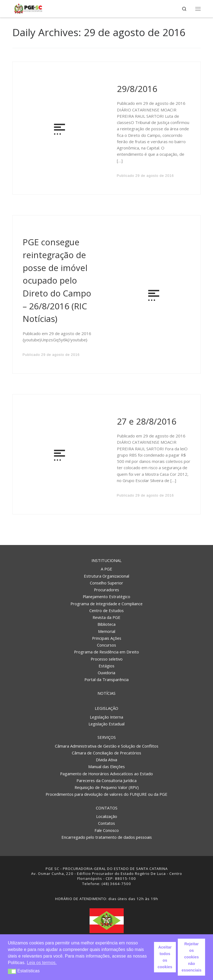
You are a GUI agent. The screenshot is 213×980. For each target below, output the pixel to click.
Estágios (106, 666)
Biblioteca (106, 624)
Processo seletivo (107, 659)
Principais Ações (107, 638)
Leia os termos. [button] (42, 963)
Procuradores (106, 590)
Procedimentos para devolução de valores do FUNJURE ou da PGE (106, 794)
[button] (12, 971)
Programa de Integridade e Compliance (106, 604)
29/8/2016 (137, 89)
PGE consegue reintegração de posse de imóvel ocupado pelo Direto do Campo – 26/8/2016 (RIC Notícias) (57, 280)
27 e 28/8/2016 (147, 421)
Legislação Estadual (106, 724)
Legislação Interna (106, 717)
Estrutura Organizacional (106, 576)
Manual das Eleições (106, 766)
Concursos (106, 645)
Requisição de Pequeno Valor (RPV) (107, 787)
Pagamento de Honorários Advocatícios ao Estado (106, 774)
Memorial (107, 631)
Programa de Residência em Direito (106, 652)
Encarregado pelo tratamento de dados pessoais (107, 837)
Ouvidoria (106, 673)
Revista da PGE (106, 617)
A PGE (106, 569)
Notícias (106, 693)
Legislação (106, 708)
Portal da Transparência (106, 679)
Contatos (107, 808)
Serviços (107, 737)
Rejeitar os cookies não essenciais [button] (192, 957)
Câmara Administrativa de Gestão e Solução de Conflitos (107, 746)
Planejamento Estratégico (106, 596)
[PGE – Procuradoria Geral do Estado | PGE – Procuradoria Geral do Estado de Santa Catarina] (28, 8)
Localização (107, 816)
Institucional (106, 560)
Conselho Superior (106, 583)
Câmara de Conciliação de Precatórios (106, 753)
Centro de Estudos (106, 610)
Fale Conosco (107, 830)
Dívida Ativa (106, 760)
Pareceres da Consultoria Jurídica (106, 780)
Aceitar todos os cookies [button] (165, 957)
